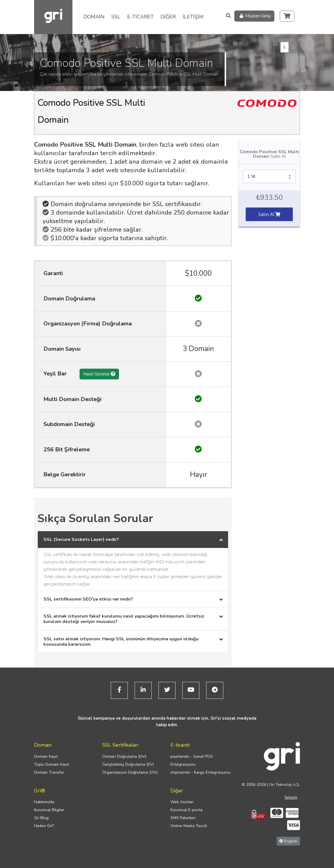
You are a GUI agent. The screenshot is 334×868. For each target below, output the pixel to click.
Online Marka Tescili (189, 826)
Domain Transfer (49, 772)
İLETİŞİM (193, 17)
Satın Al (269, 214)
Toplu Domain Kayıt (52, 764)
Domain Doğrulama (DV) (124, 756)
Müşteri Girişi (254, 16)
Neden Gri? (44, 826)
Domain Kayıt (46, 756)
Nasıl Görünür (99, 374)
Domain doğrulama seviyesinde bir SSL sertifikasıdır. (122, 204)
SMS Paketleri (183, 818)
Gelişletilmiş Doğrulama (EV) (128, 764)
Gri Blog (41, 818)
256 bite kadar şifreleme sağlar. (93, 230)
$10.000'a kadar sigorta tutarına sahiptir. (105, 238)
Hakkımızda (44, 802)
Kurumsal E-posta (186, 810)
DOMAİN (94, 17)
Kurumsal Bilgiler (49, 810)
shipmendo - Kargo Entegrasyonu (201, 772)
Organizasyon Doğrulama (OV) (130, 772)
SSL (116, 17)
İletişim (291, 797)
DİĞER (168, 17)
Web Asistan (182, 802)
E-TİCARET (140, 17)
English (288, 841)
